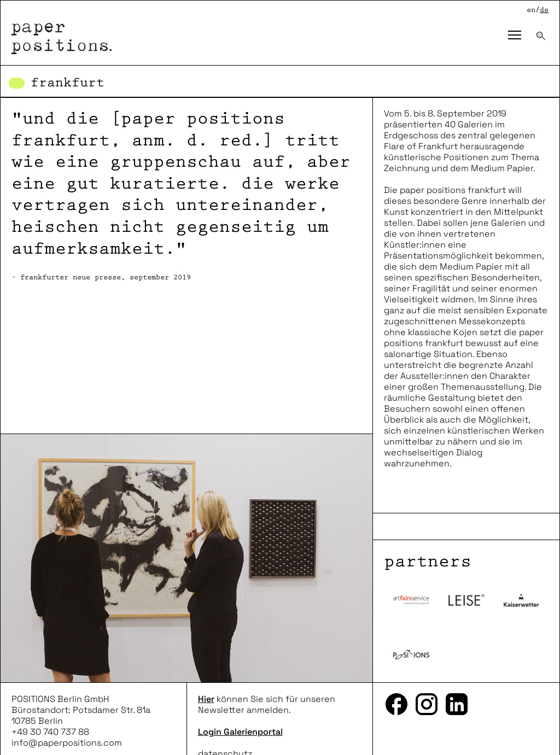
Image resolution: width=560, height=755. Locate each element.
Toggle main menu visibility (518, 27)
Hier (206, 699)
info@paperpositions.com (67, 743)
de (544, 10)
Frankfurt (68, 83)
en (531, 10)
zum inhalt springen (0, 0)
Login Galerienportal (240, 732)
